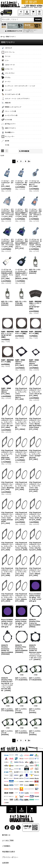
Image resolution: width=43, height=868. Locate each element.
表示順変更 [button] (24, 151)
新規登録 (27, 14)
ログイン (21, 14)
